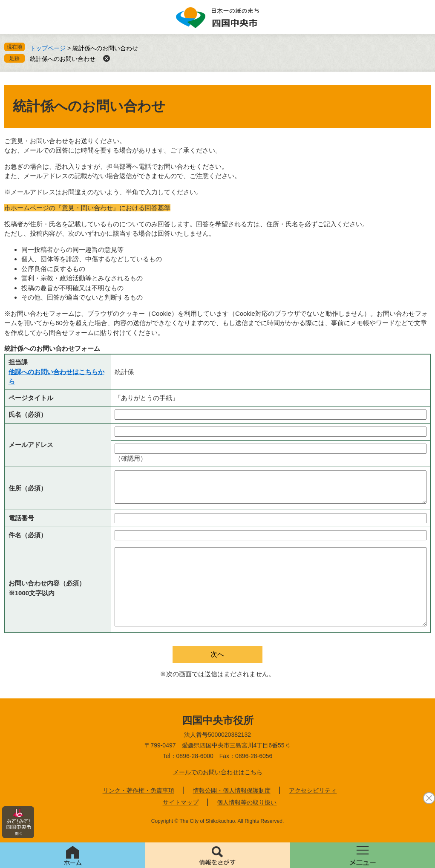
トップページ (48, 48)
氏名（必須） (28, 414)
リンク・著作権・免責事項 (138, 790)
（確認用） (131, 458)
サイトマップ (181, 802)
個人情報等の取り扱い (247, 802)
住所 (28, 488)
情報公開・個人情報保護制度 (232, 790)
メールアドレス (31, 445)
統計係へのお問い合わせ (63, 59)
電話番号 (21, 518)
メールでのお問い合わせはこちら (218, 772)
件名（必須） (28, 535)
